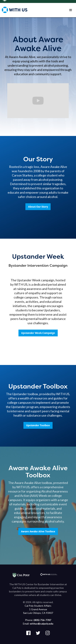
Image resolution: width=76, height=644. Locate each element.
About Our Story (38, 207)
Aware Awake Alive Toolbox (38, 531)
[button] (71, 11)
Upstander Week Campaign (38, 333)
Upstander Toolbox (38, 425)
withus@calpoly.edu (42, 624)
